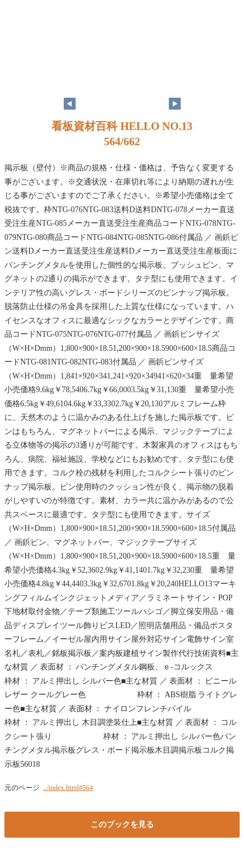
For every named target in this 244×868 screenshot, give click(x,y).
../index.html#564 (68, 788)
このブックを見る (122, 824)
